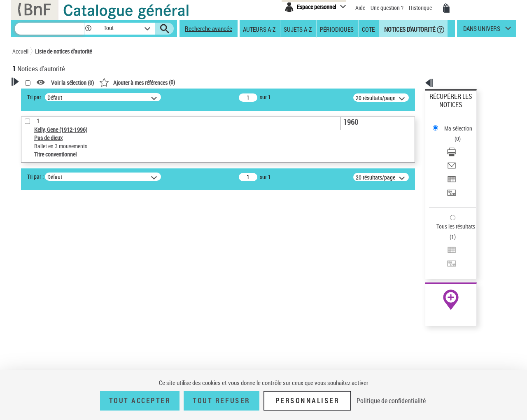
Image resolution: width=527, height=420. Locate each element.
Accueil (20, 51)
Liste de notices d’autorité (63, 51)
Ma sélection (445, 109)
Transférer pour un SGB (457, 153)
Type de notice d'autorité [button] (52, 271)
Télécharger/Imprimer (455, 124)
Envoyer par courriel (454, 134)
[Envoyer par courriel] (462, 134)
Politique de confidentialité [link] (391, 401)
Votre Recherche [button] (46, 96)
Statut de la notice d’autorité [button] (57, 309)
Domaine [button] (32, 364)
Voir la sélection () (178, 83)
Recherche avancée (209, 28)
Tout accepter (140, 401)
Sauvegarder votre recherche (64, 240)
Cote (368, 29)
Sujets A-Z (298, 29)
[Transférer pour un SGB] (462, 154)
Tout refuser (221, 401)
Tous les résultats (450, 176)
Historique (421, 8)
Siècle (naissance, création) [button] (56, 350)
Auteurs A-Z (259, 29)
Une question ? (387, 8)
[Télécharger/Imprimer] (462, 124)
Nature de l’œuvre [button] (43, 323)
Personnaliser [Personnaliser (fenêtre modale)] (308, 401)
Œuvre (31, 284)
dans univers (482, 30)
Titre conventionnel (50, 297)
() (243, 82)
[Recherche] (49, 29)
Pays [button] (27, 336)
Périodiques (337, 29)
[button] (88, 29)
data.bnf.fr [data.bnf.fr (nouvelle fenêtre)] (424, 252)
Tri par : (141, 97)
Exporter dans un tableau (459, 143)
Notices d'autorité (409, 29)
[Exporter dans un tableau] (462, 144)
